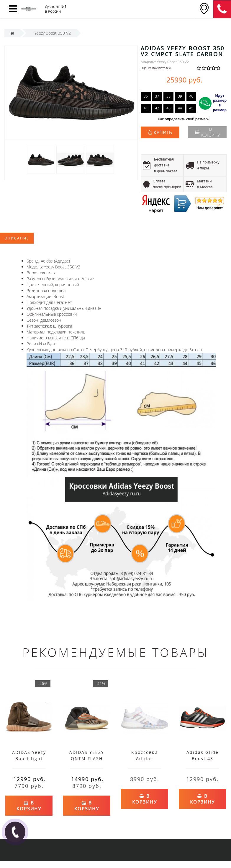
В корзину (207, 132)
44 (180, 108)
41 (146, 108)
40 (191, 96)
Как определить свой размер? (184, 119)
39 (180, 96)
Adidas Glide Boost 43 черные (203, 758)
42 (157, 108)
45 (191, 108)
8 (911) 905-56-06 (222, 9)
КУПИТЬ (163, 132)
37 (157, 96)
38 (168, 96)
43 (168, 108)
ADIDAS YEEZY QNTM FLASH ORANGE (87, 758)
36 (146, 96)
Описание (17, 238)
